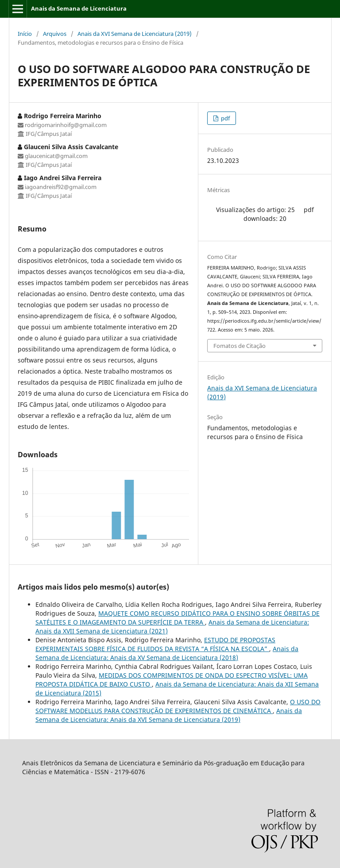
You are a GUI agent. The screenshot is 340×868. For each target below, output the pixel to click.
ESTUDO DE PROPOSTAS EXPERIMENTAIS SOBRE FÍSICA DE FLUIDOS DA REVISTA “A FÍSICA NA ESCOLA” (155, 644)
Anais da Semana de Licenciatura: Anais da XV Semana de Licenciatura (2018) (167, 653)
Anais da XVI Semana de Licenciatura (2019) (135, 34)
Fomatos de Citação (240, 346)
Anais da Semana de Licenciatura (79, 8)
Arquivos (55, 34)
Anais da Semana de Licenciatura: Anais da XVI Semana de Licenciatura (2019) (169, 715)
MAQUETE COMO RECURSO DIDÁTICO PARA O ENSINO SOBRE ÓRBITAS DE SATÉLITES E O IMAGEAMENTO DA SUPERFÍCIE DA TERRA (178, 618)
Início (25, 34)
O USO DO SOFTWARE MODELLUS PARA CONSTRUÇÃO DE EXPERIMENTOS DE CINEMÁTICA (178, 706)
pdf (225, 118)
